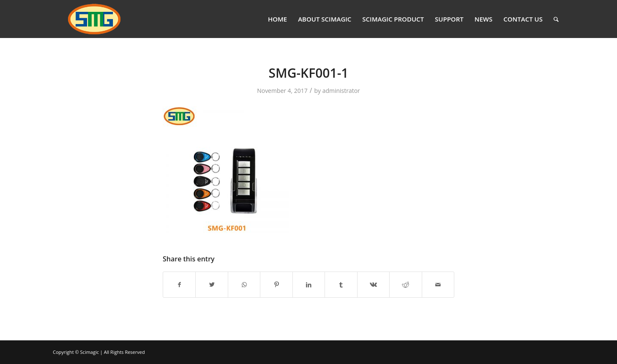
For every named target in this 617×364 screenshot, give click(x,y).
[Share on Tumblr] (341, 285)
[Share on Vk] (373, 285)
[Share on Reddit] (405, 285)
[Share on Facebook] (179, 285)
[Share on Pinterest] (276, 285)
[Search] (556, 19)
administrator (341, 91)
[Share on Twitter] (212, 285)
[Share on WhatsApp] (244, 285)
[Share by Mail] (438, 285)
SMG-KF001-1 (309, 73)
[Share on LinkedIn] (309, 285)
